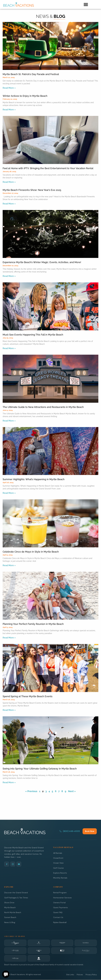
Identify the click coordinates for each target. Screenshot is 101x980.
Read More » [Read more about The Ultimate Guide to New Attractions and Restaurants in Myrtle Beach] (9, 421)
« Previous (31, 791)
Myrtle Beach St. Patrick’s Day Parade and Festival (31, 74)
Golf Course (58, 868)
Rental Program (60, 893)
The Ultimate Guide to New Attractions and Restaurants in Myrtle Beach (43, 407)
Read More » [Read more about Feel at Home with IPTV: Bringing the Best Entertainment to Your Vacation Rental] (9, 182)
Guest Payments (61, 907)
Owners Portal (59, 903)
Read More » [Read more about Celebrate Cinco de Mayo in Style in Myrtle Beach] (9, 565)
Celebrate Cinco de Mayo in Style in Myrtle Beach (31, 552)
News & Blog (10, 922)
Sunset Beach (10, 917)
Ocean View (58, 863)
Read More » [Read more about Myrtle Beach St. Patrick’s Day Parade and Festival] (9, 88)
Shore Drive (9, 903)
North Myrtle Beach (13, 912)
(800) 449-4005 (70, 831)
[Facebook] (7, 864)
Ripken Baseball (60, 922)
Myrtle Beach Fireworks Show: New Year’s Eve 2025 (32, 190)
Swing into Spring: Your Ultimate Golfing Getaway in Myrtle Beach (40, 769)
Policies (80, 975)
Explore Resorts (60, 873)
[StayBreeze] (15, 943)
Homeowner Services (62, 898)
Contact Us (58, 917)
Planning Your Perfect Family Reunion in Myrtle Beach (33, 624)
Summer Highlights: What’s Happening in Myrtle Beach (34, 479)
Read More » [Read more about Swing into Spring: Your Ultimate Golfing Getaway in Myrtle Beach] (9, 782)
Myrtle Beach (10, 907)
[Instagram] (13, 864)
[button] (86, 4)
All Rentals (58, 853)
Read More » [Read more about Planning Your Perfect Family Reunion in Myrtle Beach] (9, 638)
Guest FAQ (58, 912)
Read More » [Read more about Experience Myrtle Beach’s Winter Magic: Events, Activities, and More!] (9, 276)
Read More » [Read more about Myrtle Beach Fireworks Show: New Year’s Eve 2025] (9, 204)
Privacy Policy (91, 975)
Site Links (70, 975)
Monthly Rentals (60, 878)
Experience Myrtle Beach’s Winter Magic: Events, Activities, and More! (42, 262)
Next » (72, 791)
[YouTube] (19, 864)
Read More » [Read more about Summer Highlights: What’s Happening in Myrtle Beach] (9, 493)
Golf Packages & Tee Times (16, 898)
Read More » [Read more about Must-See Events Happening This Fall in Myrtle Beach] (9, 348)
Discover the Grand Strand (16, 893)
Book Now (90, 831)
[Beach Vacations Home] (25, 831)
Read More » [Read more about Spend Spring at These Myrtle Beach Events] (9, 710)
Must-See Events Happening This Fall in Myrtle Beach (33, 335)
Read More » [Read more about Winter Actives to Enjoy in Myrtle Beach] (9, 110)
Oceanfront (58, 858)
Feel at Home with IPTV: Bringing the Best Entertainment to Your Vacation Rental (48, 168)
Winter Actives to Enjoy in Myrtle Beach (25, 96)
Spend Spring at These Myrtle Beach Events (28, 696)
